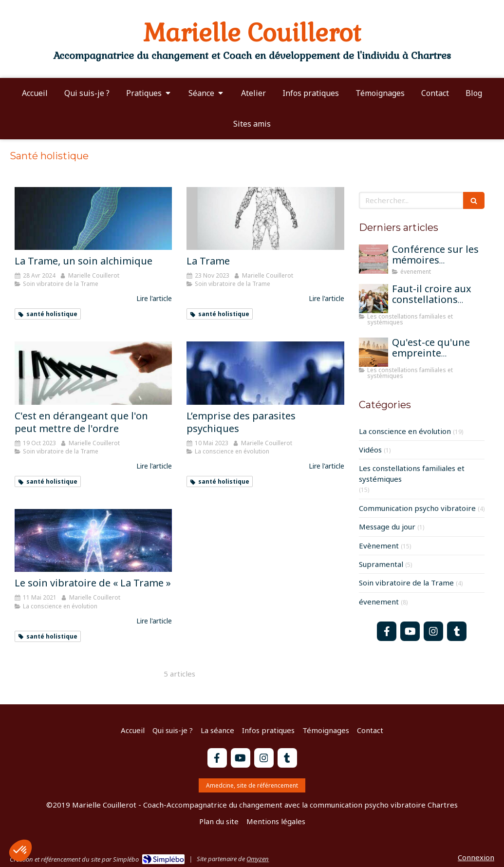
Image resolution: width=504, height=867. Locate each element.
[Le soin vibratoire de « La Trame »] (93, 540)
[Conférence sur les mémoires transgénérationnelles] (373, 259)
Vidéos (370, 450)
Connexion (476, 857)
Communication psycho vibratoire (417, 508)
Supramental (381, 564)
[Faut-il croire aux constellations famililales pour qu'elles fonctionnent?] (373, 299)
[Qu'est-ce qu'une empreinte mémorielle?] (373, 352)
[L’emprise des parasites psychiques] (265, 373)
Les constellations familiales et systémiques (412, 473)
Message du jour (387, 527)
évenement (379, 602)
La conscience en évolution (405, 431)
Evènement (379, 546)
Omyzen (258, 859)
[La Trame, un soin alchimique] (93, 218)
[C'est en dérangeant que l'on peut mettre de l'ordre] (93, 373)
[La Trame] (265, 218)
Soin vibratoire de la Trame (406, 583)
